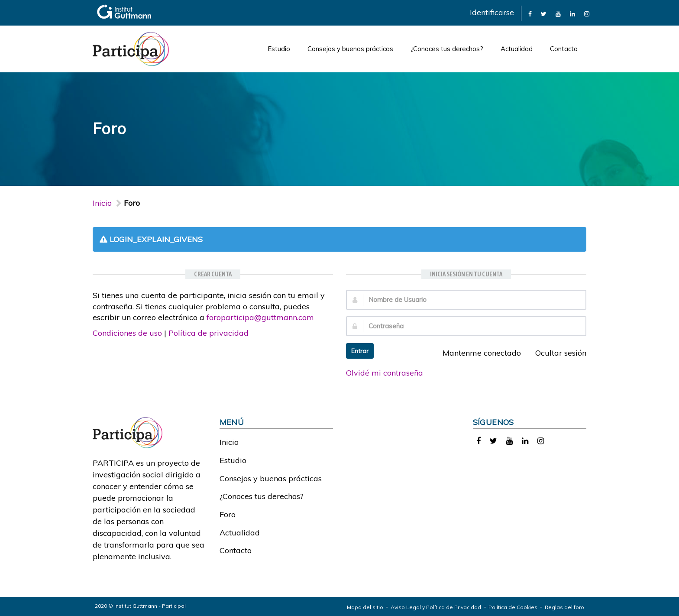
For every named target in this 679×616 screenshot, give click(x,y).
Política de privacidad (209, 333)
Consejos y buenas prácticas (350, 49)
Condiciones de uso (127, 333)
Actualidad (517, 49)
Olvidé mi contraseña (385, 373)
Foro (228, 514)
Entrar (360, 351)
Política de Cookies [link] (513, 607)
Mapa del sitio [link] (365, 607)
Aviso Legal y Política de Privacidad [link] (436, 607)
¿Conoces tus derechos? (447, 49)
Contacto (564, 49)
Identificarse (492, 12)
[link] (530, 13)
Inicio (102, 203)
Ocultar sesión (556, 353)
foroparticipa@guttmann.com (260, 317)
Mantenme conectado (477, 353)
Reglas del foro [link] (564, 607)
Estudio (279, 49)
